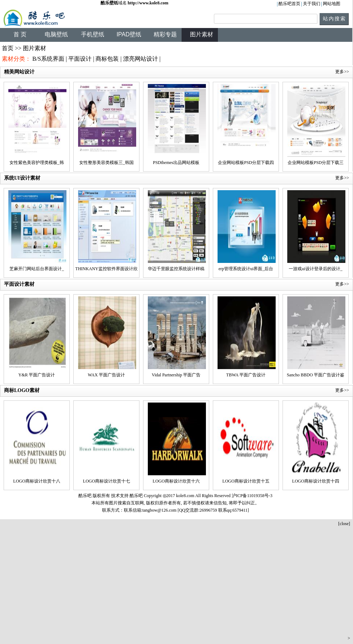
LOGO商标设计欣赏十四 (315, 481)
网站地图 (332, 4)
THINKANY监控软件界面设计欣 (106, 269)
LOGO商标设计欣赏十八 (36, 481)
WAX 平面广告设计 (106, 375)
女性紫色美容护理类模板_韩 (37, 163)
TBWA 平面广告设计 (246, 375)
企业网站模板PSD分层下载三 (316, 163)
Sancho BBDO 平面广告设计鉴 (316, 375)
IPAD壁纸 (129, 34)
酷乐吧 (137, 496)
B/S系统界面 (48, 59)
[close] (344, 524)
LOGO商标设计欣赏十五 (246, 481)
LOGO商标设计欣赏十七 (106, 481)
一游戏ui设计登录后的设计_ (315, 269)
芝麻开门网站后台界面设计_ (37, 269)
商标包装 (107, 59)
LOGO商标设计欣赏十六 (176, 481)
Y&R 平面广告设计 (36, 375)
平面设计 (80, 59)
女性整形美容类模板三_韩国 (106, 163)
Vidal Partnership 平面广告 (176, 375)
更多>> (342, 178)
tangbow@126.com (159, 510)
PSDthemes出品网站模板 (176, 163)
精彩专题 (165, 34)
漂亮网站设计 (141, 59)
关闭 (23, 108)
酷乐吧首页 (289, 4)
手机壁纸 (93, 34)
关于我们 (312, 4)
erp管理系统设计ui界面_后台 (246, 269)
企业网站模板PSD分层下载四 (246, 163)
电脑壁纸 (56, 34)
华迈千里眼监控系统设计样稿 (176, 269)
